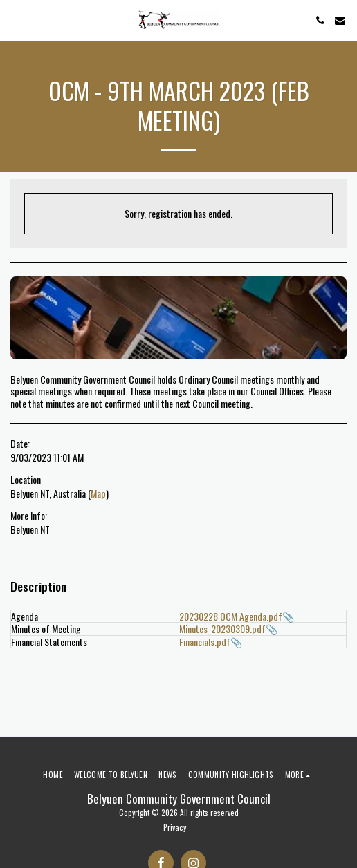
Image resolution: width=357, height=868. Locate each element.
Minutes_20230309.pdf (222, 629)
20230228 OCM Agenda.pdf (231, 616)
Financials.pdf (205, 642)
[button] (15, 20)
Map (98, 493)
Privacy (175, 827)
